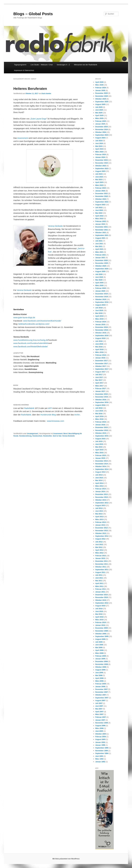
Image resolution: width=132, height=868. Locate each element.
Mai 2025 (99, 113)
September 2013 (102, 503)
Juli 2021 (99, 241)
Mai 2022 (99, 213)
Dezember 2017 (102, 361)
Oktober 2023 (101, 166)
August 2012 (100, 539)
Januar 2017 (100, 391)
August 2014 (100, 472)
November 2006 (102, 723)
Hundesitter (48, 436)
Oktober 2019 (101, 299)
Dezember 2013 (102, 494)
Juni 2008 (99, 673)
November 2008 (102, 664)
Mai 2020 (99, 280)
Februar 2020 (101, 288)
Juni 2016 (99, 411)
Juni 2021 (99, 244)
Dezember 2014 (102, 461)
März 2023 (99, 185)
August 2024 (100, 138)
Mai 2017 (99, 380)
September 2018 (102, 336)
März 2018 (99, 352)
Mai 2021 (99, 246)
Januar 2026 (100, 90)
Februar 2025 (101, 121)
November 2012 (102, 531)
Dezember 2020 (102, 260)
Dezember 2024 (102, 127)
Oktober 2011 (101, 567)
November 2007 (102, 692)
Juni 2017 (99, 377)
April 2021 (99, 249)
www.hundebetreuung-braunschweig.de (31, 340)
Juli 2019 (99, 308)
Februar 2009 (101, 656)
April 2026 (99, 82)
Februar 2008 (101, 684)
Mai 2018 (99, 347)
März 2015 (99, 453)
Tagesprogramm (20, 65)
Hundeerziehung (25, 436)
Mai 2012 (99, 547)
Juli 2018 (99, 341)
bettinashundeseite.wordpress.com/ (34, 324)
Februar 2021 (101, 255)
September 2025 (102, 102)
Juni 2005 (99, 731)
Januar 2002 (100, 742)
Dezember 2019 (102, 294)
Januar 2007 (100, 720)
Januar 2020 (100, 291)
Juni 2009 (99, 645)
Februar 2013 (101, 522)
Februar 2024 (101, 154)
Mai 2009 (99, 647)
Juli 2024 (99, 141)
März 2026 (99, 85)
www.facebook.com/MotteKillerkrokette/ (31, 346)
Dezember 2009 (102, 628)
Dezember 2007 (102, 689)
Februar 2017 (101, 389)
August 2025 (100, 104)
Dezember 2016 (102, 394)
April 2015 (99, 450)
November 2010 (102, 597)
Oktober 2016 (101, 400)
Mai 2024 (99, 146)
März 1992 (99, 759)
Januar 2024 (100, 157)
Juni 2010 (99, 611)
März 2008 (99, 681)
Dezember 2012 (102, 528)
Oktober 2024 (101, 132)
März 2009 (99, 653)
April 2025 (99, 115)
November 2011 (102, 564)
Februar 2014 (101, 489)
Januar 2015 (100, 458)
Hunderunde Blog (48, 415)
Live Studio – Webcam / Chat (42, 65)
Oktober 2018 (101, 333)
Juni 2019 (99, 310)
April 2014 (99, 483)
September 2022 (102, 202)
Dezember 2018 (102, 327)
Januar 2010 (100, 625)
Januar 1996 (100, 745)
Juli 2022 (99, 207)
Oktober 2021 (101, 233)
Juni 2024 (99, 143)
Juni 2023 (99, 177)
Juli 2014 (99, 475)
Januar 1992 (100, 762)
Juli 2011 (99, 575)
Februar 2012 (101, 556)
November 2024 (102, 129)
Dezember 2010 (102, 595)
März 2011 (99, 586)
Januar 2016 (100, 425)
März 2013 (99, 519)
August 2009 (100, 639)
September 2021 (102, 235)
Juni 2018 (99, 344)
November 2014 (102, 464)
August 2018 (100, 338)
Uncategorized (32, 434)
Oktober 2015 (101, 433)
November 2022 (102, 196)
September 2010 (102, 603)
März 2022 (99, 219)
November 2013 (102, 497)
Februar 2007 (101, 717)
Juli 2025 (99, 107)
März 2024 (99, 152)
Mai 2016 (99, 414)
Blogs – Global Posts (33, 14)
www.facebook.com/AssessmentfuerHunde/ (42, 321)
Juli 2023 (99, 174)
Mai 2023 (99, 180)
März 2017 (99, 386)
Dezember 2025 (102, 93)
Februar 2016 (101, 422)
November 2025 (102, 96)
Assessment (23, 138)
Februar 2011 (101, 589)
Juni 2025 (99, 110)
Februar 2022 (101, 221)
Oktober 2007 (101, 695)
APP (50, 408)
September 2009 (102, 636)
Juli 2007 (99, 703)
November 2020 (102, 263)
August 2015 (100, 439)
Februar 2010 (101, 622)
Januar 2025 (100, 124)
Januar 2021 (100, 258)
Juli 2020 (99, 274)
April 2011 (99, 583)
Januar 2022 (100, 224)
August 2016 (100, 405)
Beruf (65, 434)
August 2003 (100, 739)
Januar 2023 (100, 191)
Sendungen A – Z (63, 65)
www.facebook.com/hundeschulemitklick (31, 343)
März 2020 (99, 285)
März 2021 (99, 252)
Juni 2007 (99, 706)
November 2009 (102, 631)
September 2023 (102, 168)
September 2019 (102, 302)
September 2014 (102, 469)
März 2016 (99, 419)
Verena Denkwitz (55, 226)
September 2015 (102, 436)
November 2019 (102, 297)
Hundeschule (37, 436)
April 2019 (99, 316)
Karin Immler (46, 93)
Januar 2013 (100, 525)
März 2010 (99, 620)
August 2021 (100, 238)
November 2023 (102, 163)
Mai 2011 (99, 581)
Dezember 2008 (102, 661)
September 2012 (102, 536)
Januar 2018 (100, 358)
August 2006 (100, 726)
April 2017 (99, 383)
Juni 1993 (99, 756)
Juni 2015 (99, 444)
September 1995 (102, 748)
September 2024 (102, 135)
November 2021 (102, 230)
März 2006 (99, 728)
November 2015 (102, 430)
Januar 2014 (100, 491)
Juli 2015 (99, 441)
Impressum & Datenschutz (24, 70)
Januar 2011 (100, 592)
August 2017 (100, 372)
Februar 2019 (101, 322)
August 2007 (100, 700)
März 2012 (99, 553)
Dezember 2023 (102, 160)
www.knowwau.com (55, 421)
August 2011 (100, 572)
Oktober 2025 (101, 99)
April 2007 (99, 712)
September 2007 (102, 698)
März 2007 (99, 714)
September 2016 (102, 402)
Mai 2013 (99, 514)
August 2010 (100, 606)
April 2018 (99, 349)
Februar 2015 (101, 455)
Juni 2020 (99, 277)
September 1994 (102, 753)
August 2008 (100, 670)
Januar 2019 (100, 324)
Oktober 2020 (101, 266)
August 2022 (100, 205)
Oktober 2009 (101, 634)
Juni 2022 (99, 210)
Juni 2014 (99, 478)
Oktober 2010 (101, 600)
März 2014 (99, 486)
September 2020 (102, 269)
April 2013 (99, 517)
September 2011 (102, 570)
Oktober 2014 (101, 466)
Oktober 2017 (101, 366)
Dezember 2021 (102, 227)
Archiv (77, 415)
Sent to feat (57, 436)
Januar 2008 (100, 687)
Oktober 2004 (101, 734)
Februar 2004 (101, 737)
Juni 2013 (99, 511)
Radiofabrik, (27, 415)
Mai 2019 (99, 313)
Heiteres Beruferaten (30, 89)
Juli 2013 (99, 508)
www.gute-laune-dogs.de (24, 317)
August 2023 (100, 171)
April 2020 (99, 283)
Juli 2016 (99, 408)
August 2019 (100, 305)
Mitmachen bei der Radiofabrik (86, 65)
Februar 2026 (101, 88)
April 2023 (99, 182)
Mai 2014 (99, 480)
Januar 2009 (100, 659)
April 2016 (99, 416)
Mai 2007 (99, 709)
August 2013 (100, 505)
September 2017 (102, 369)
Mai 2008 (99, 675)
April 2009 (99, 650)
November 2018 (102, 330)
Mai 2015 (99, 447)
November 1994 (102, 751)
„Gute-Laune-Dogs (38, 119)
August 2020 (100, 271)
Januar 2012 (100, 558)
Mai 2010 (99, 614)
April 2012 (99, 550)
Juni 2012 (99, 544)
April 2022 (99, 216)
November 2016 (102, 397)
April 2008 (99, 678)
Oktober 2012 (101, 533)
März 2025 (99, 118)
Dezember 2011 (102, 561)
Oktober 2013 (101, 500)
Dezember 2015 (102, 427)
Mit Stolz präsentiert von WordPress (66, 859)
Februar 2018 (101, 355)
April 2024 (99, 149)
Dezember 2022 (102, 193)
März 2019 (99, 319)
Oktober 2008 (101, 667)
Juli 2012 (99, 542)
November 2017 (102, 363)
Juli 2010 (99, 609)
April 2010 (99, 617)
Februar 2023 (101, 188)
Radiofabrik (29, 408)
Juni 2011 (99, 578)
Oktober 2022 (101, 199)
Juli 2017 (99, 375)
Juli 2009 (99, 642)
